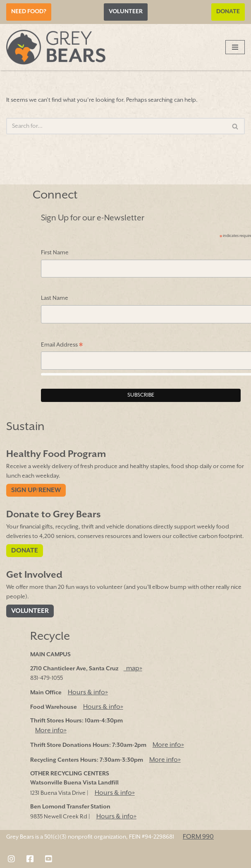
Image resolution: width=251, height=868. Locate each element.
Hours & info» (88, 692)
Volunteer (126, 12)
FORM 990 (198, 837)
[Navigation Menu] (235, 47)
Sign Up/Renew (36, 490)
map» (133, 668)
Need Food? (29, 12)
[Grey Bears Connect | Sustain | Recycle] (56, 47)
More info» (51, 731)
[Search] (116, 126)
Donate (228, 12)
